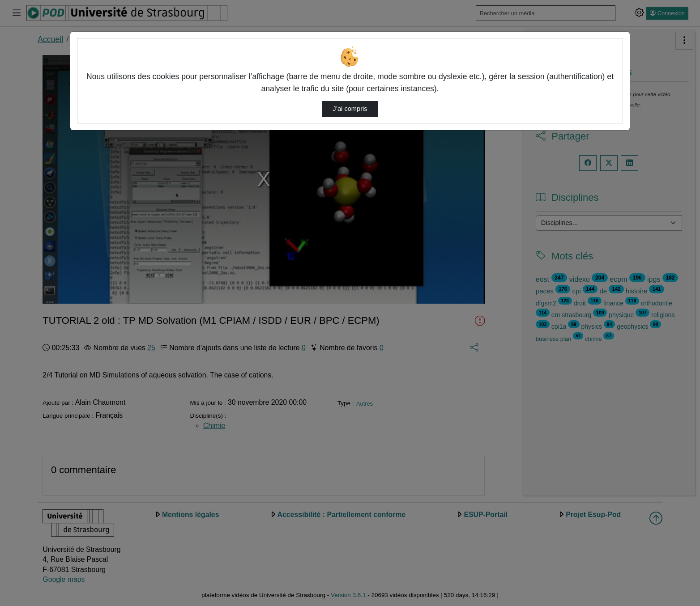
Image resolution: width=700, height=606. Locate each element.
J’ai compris (350, 109)
